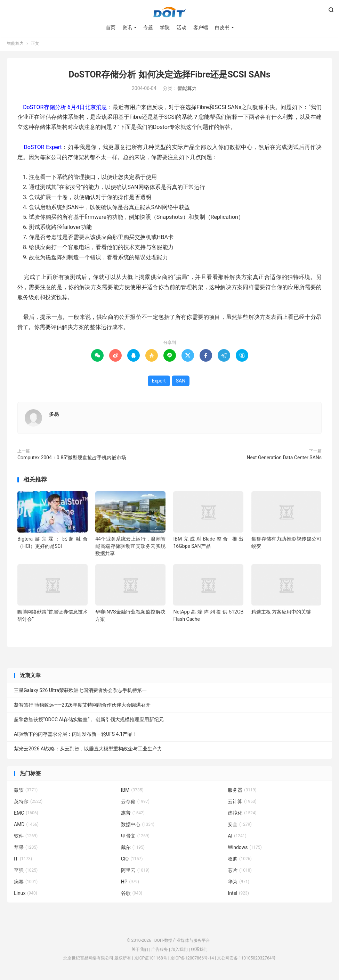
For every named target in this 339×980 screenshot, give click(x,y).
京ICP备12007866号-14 (192, 960)
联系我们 (199, 952)
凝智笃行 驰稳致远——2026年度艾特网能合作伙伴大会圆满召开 (82, 707)
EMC (26, 815)
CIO (132, 861)
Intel (238, 895)
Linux (26, 895)
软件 (26, 838)
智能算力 (15, 46)
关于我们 (140, 952)
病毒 (26, 884)
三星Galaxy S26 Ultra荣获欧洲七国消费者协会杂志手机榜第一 (80, 692)
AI (237, 838)
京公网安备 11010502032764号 (246, 960)
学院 (165, 28)
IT (23, 861)
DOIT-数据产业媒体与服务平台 (170, 13)
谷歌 (132, 895)
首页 (111, 28)
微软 (26, 792)
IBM (132, 792)
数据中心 (138, 826)
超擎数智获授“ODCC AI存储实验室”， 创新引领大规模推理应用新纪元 (89, 722)
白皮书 (222, 28)
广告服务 (160, 952)
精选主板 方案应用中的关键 (281, 614)
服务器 (242, 792)
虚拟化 (242, 815)
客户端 (201, 28)
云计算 (242, 804)
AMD (26, 826)
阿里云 (135, 872)
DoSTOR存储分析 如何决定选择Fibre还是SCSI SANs (169, 77)
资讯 (127, 28)
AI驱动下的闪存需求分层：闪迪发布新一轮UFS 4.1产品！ (76, 736)
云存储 (135, 804)
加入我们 (179, 952)
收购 (240, 861)
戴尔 (133, 849)
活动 (181, 28)
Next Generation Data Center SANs (284, 460)
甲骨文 (135, 838)
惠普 (133, 815)
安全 (240, 826)
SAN (181, 383)
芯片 (240, 872)
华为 (239, 884)
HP (130, 884)
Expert (159, 383)
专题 (148, 28)
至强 (26, 872)
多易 (54, 416)
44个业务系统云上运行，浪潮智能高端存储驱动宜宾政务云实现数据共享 (130, 548)
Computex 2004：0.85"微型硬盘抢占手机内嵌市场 (72, 460)
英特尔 (28, 804)
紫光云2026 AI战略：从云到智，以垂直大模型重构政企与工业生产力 (88, 751)
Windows (245, 849)
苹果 (26, 849)
